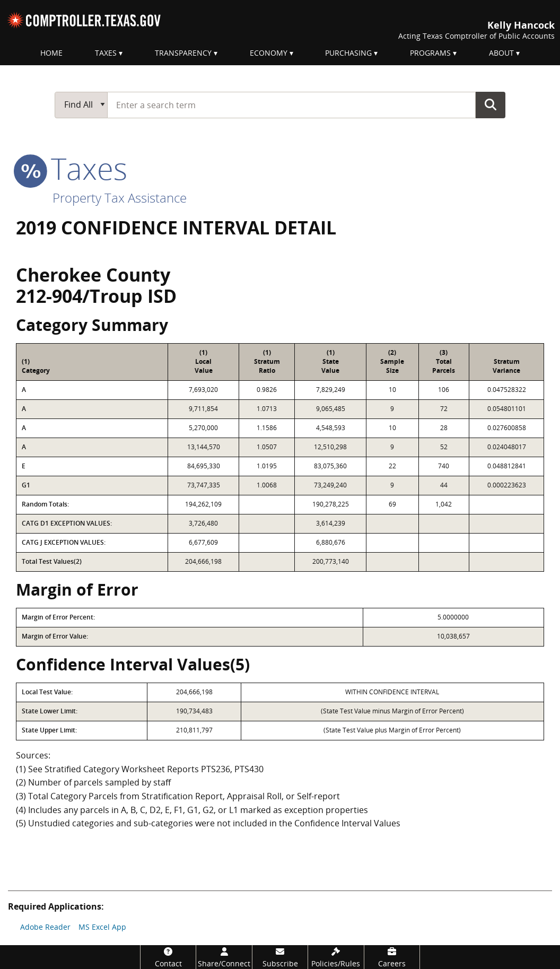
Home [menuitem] (51, 53)
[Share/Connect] (224, 957)
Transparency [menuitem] (183, 53)
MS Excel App (102, 927)
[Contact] (168, 957)
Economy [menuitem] (269, 53)
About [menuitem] (501, 53)
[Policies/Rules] (336, 957)
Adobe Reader (45, 927)
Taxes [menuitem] (106, 53)
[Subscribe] (280, 957)
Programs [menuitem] (430, 53)
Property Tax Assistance (120, 198)
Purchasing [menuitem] (348, 53)
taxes (72, 168)
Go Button (491, 104)
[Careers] (392, 957)
